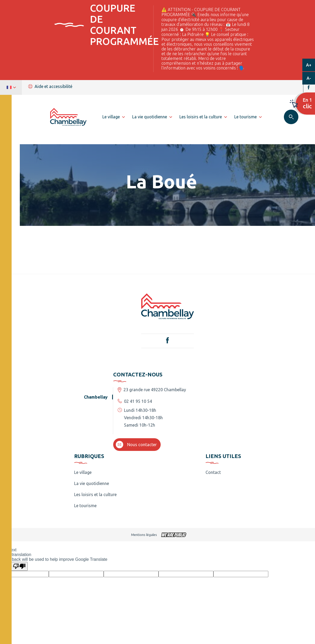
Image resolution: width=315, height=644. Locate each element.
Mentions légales (144, 535)
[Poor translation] (19, 566)
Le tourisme (85, 506)
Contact (213, 472)
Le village (83, 472)
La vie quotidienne (92, 483)
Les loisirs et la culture (95, 494)
